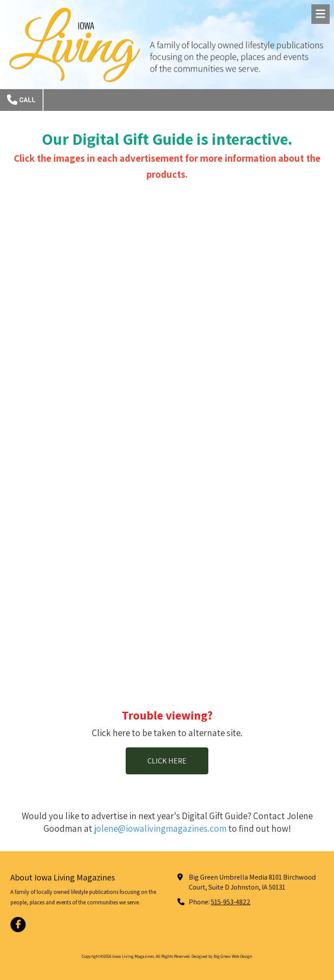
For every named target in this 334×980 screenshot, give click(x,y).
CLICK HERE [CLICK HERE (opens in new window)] (167, 761)
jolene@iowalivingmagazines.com (160, 828)
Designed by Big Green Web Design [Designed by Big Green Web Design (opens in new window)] (222, 956)
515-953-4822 (231, 902)
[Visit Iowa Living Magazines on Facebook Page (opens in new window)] (18, 925)
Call (21, 100)
